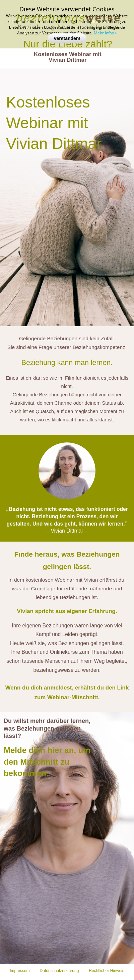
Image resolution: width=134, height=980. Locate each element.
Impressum (20, 971)
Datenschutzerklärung (59, 971)
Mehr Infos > (106, 33)
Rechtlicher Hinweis (106, 971)
